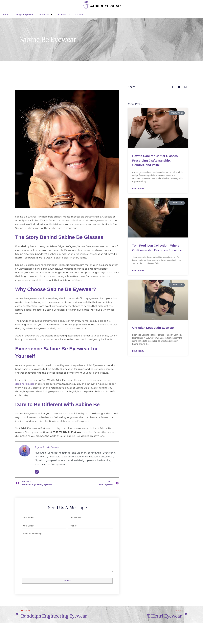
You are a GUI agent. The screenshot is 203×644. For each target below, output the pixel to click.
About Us (46, 15)
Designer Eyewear (24, 15)
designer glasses (25, 384)
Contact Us (64, 15)
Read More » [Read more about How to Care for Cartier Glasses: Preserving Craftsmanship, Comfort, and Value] (138, 189)
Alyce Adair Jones (47, 447)
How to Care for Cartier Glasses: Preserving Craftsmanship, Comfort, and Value (155, 160)
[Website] (37, 472)
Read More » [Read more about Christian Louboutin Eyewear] (138, 351)
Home (6, 15)
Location (80, 15)
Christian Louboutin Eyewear (153, 328)
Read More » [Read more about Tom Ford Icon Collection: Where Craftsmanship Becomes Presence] (138, 271)
